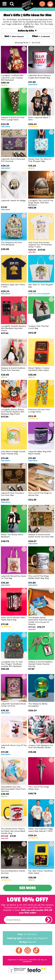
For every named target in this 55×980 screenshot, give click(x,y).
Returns (28, 942)
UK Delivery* (28, 934)
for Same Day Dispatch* (28, 938)
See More (28, 888)
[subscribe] (48, 920)
